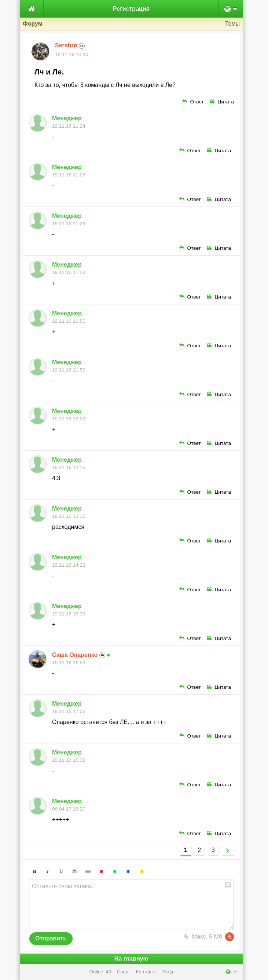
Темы (232, 24)
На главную (131, 959)
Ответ (193, 102)
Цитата (222, 102)
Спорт (124, 972)
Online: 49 (100, 972)
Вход (168, 972)
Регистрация (131, 9)
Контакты (146, 972)
